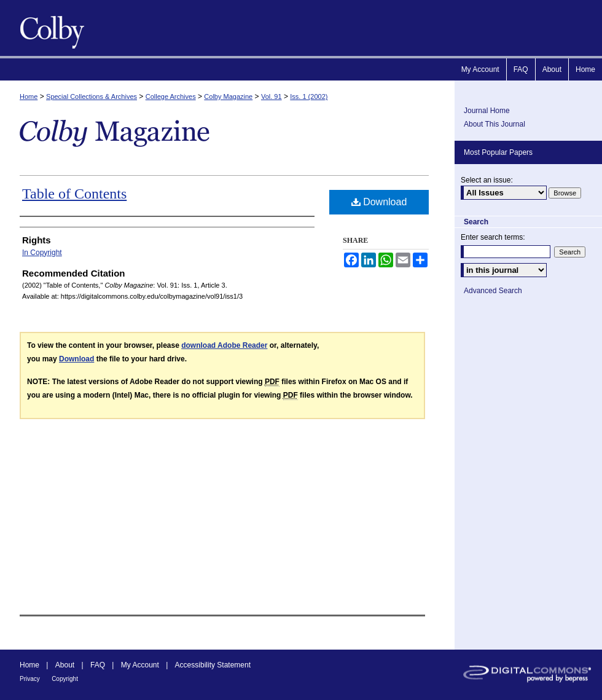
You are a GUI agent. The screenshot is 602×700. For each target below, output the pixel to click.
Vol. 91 (272, 96)
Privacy (30, 679)
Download (379, 202)
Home (29, 96)
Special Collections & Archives (92, 96)
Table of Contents (74, 194)
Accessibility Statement (213, 665)
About (65, 665)
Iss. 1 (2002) (309, 96)
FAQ (98, 665)
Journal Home (487, 111)
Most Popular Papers (498, 152)
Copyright (65, 679)
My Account (140, 665)
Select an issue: (487, 180)
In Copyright (42, 253)
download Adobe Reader (224, 345)
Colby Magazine (49, 28)
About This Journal (495, 124)
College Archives (171, 96)
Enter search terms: (493, 237)
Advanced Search (493, 291)
